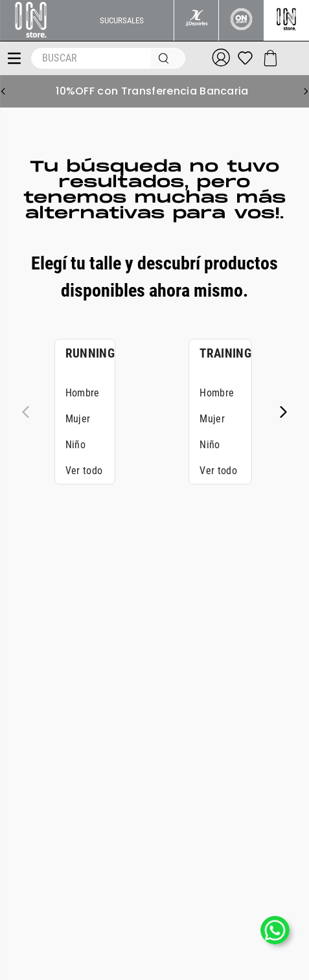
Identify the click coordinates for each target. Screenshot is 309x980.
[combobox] (109, 58)
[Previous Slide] (3, 91)
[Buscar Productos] (166, 58)
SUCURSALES (122, 20)
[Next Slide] (306, 91)
